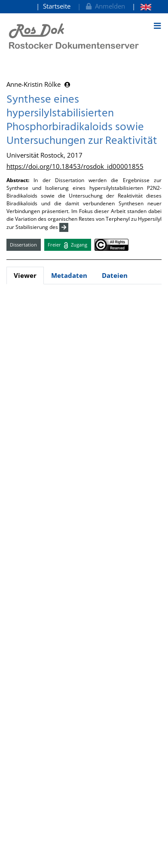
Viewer (25, 275)
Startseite (57, 6)
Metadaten (69, 275)
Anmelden (105, 6)
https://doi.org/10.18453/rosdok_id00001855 (75, 166)
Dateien (115, 275)
